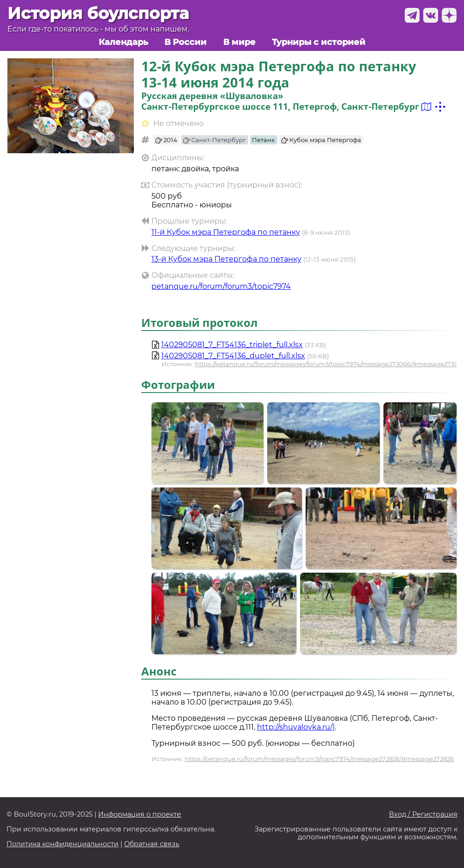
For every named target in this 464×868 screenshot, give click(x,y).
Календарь (123, 42)
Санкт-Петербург (215, 140)
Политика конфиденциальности (63, 844)
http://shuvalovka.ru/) (296, 727)
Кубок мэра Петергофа (321, 140)
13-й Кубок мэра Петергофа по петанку (226, 259)
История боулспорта (98, 13)
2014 (166, 140)
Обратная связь (152, 844)
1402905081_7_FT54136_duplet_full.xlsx (233, 356)
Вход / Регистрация (423, 815)
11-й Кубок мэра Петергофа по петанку (226, 232)
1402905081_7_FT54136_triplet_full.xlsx (232, 345)
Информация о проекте (140, 815)
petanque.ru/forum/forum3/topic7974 (221, 286)
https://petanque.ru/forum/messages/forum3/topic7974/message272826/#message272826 (319, 759)
